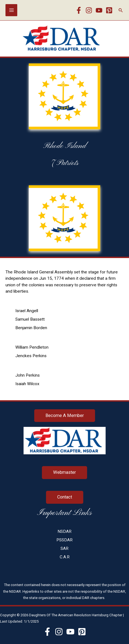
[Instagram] (89, 10)
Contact (65, 497)
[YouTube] (99, 10)
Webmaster (64, 472)
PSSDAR (64, 540)
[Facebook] (79, 10)
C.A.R (65, 557)
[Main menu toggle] (11, 10)
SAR (64, 548)
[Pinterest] (109, 10)
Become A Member (65, 415)
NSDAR (64, 531)
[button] (121, 10)
